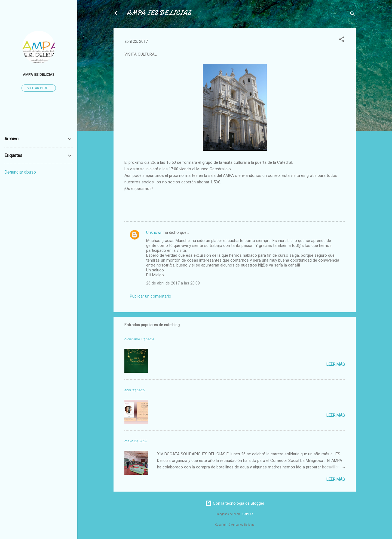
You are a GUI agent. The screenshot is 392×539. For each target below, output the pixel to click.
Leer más (336, 364)
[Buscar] (353, 15)
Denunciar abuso (20, 172)
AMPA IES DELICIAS (159, 13)
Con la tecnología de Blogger (235, 503)
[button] (342, 40)
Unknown (154, 232)
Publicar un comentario (151, 296)
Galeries (248, 514)
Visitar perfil (39, 88)
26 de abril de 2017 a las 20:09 (173, 283)
